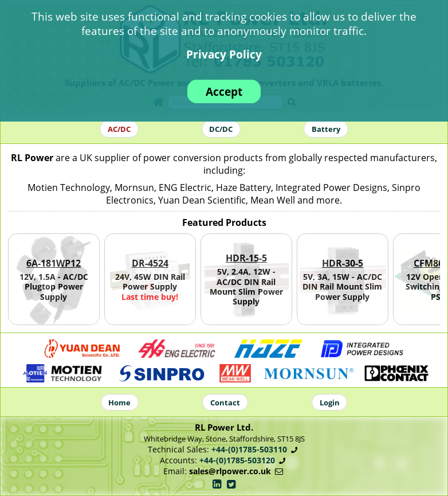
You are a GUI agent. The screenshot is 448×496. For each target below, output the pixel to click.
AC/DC (119, 129)
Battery (326, 129)
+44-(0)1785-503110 (249, 449)
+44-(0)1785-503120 (237, 460)
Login (330, 402)
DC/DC (221, 129)
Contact (225, 402)
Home (119, 402)
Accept (224, 91)
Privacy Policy (224, 54)
